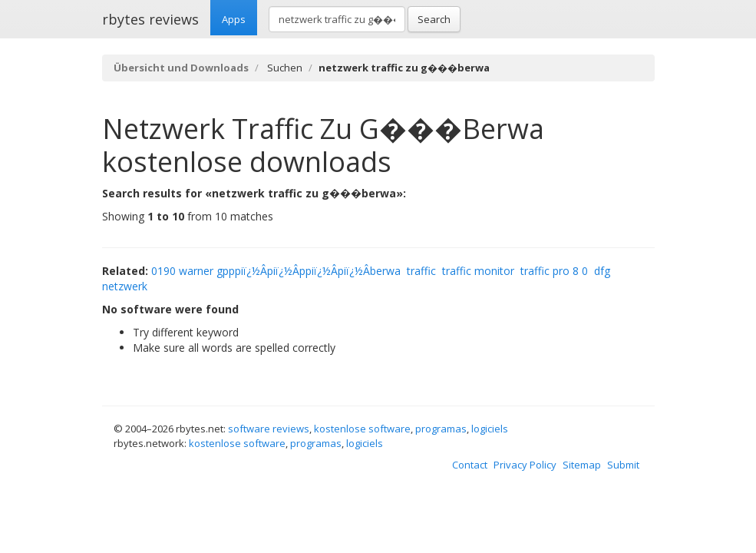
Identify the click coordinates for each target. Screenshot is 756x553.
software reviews (269, 429)
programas (441, 429)
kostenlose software (362, 429)
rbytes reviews (150, 19)
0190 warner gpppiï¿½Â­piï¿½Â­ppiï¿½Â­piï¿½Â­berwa (276, 271)
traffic (421, 271)
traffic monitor (478, 271)
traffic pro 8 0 (554, 271)
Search (434, 19)
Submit (623, 465)
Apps (234, 19)
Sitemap (582, 465)
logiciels (490, 429)
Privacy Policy (525, 465)
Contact (470, 465)
